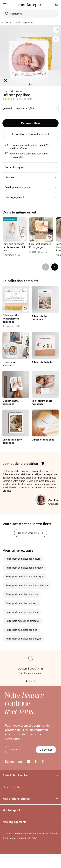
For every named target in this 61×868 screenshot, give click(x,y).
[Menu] (5, 5)
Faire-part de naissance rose (22, 594)
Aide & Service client (30, 775)
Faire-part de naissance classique (25, 576)
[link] (45, 307)
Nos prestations (30, 787)
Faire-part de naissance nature (23, 559)
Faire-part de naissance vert (22, 603)
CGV (34, 838)
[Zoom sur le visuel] (6, 81)
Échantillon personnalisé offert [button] (30, 134)
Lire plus (7, 491)
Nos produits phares (30, 799)
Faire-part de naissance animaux (24, 568)
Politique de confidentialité (16, 838)
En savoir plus (16, 157)
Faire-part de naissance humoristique (27, 585)
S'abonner (46, 750)
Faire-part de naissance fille (21, 630)
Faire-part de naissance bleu (22, 612)
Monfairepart (30, 810)
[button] (55, 267)
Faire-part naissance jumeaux (23, 621)
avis (28, 99)
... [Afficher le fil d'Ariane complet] (13, 22)
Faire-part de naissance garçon (23, 639)
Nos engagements (30, 822)
